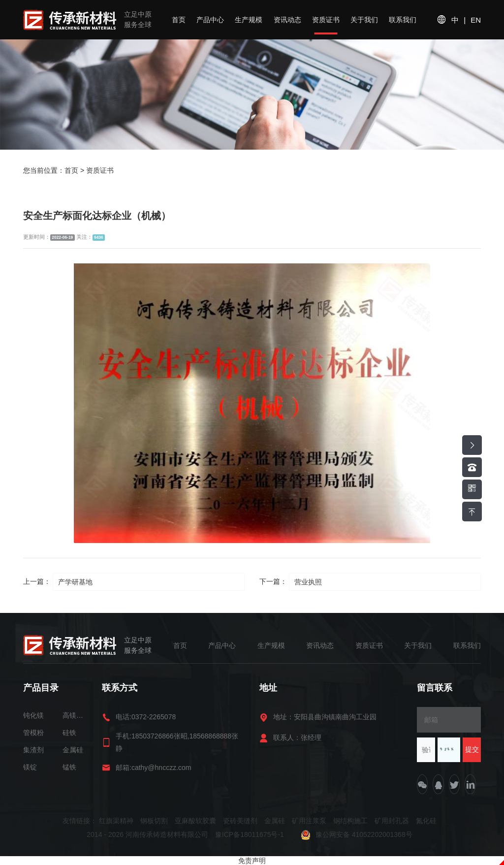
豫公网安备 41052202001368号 (357, 834)
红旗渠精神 (116, 821)
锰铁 (69, 767)
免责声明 (252, 861)
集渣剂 (33, 750)
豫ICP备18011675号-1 (251, 834)
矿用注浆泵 (309, 821)
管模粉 (33, 733)
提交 (472, 750)
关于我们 (364, 20)
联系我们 (403, 20)
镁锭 (30, 767)
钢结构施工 (350, 821)
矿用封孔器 (392, 821)
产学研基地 (75, 582)
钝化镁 (33, 715)
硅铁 (69, 733)
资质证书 (326, 20)
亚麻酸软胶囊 (195, 821)
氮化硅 (426, 821)
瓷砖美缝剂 (240, 821)
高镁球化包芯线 (75, 715)
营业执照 (308, 582)
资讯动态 (287, 20)
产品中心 (210, 20)
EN (476, 20)
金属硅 (73, 750)
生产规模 (249, 20)
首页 (179, 20)
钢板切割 (154, 821)
